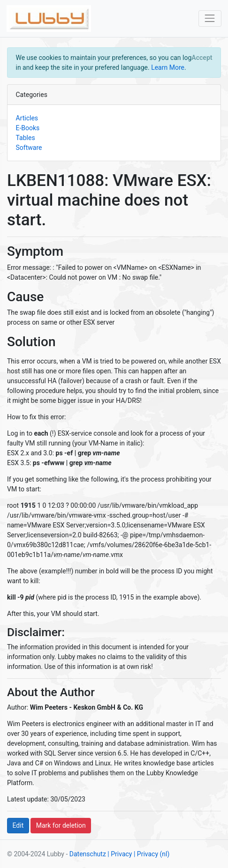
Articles (27, 118)
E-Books (28, 128)
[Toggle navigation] (210, 19)
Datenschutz (88, 854)
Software (29, 148)
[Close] (202, 58)
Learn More (168, 67)
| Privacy (120, 854)
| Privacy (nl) (152, 854)
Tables (26, 138)
